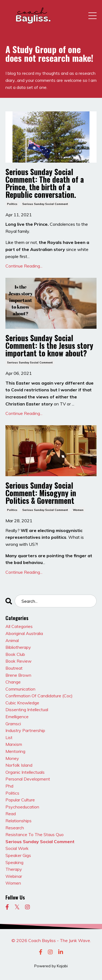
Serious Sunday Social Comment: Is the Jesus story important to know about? (49, 346)
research (15, 828)
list (9, 737)
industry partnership (25, 730)
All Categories (19, 626)
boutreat (14, 668)
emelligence (17, 717)
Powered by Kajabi (51, 966)
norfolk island (19, 765)
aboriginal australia (24, 633)
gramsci (13, 724)
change (13, 682)
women (78, 510)
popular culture (20, 800)
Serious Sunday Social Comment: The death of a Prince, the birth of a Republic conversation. (45, 183)
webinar (14, 876)
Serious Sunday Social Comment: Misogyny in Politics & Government (41, 493)
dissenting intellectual (27, 710)
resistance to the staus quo (35, 834)
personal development (28, 779)
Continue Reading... (24, 266)
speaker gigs (18, 855)
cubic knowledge (22, 703)
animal (12, 640)
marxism (14, 744)
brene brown (18, 675)
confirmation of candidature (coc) (39, 696)
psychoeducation (22, 807)
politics (12, 204)
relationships (18, 821)
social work (17, 848)
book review (18, 661)
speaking (14, 862)
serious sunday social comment (45, 204)
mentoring (15, 751)
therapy (14, 869)
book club (15, 654)
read (11, 814)
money (12, 758)
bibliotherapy (18, 647)
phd (9, 786)
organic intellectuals (25, 772)
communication (20, 689)
